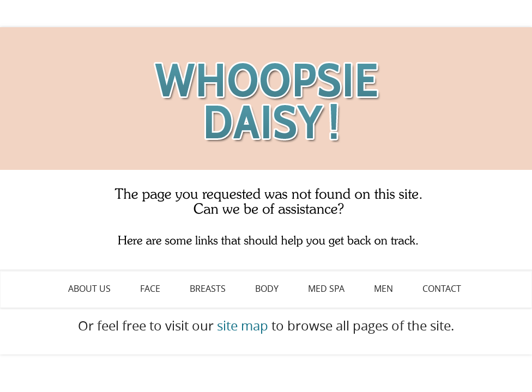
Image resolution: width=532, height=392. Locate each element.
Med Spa (326, 289)
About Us (89, 289)
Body (267, 289)
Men (383, 289)
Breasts (208, 289)
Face (150, 289)
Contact (442, 289)
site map (243, 326)
